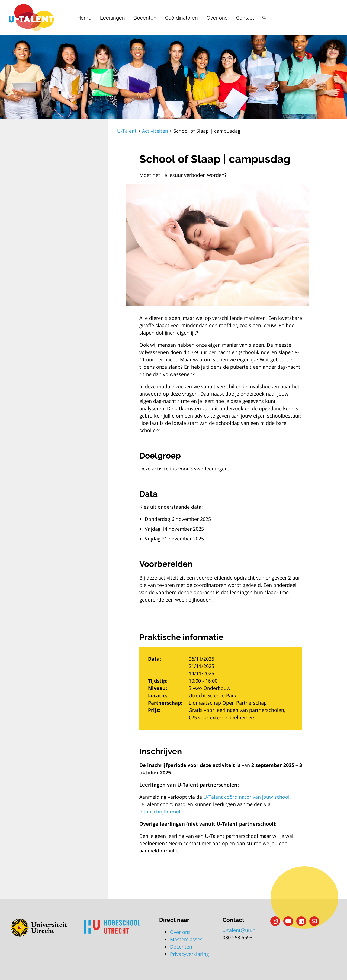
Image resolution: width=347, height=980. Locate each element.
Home (84, 18)
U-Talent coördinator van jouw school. (247, 797)
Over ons (217, 18)
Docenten (145, 18)
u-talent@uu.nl (240, 930)
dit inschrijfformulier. (163, 812)
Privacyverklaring (189, 954)
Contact (245, 18)
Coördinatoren (181, 18)
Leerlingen (113, 18)
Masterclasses (186, 939)
